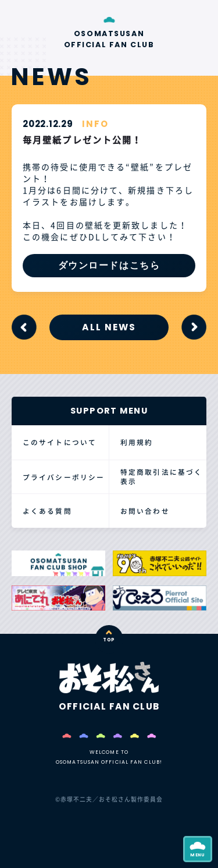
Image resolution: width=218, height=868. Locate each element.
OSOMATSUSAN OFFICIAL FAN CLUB (109, 39)
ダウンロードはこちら (109, 265)
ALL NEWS (109, 327)
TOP (109, 640)
